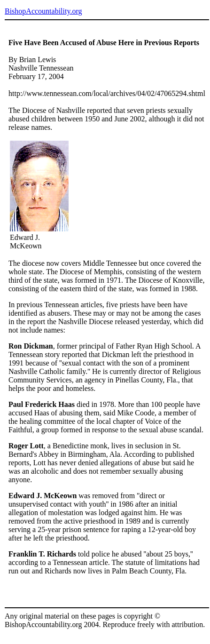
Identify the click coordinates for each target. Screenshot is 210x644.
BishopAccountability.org (43, 11)
